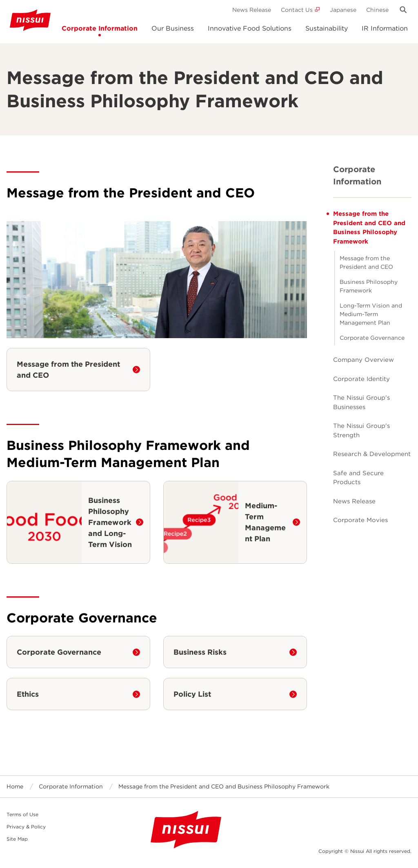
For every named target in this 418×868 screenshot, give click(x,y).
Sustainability (327, 28)
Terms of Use (22, 814)
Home (15, 786)
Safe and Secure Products (358, 478)
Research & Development (372, 454)
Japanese (343, 10)
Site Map (17, 839)
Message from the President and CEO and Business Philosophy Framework (369, 228)
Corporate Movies (360, 520)
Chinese (377, 10)
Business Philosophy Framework (369, 286)
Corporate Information (100, 28)
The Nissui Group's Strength (361, 431)
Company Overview (364, 360)
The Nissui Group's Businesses (361, 402)
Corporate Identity (361, 379)
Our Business (173, 28)
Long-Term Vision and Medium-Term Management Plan (371, 314)
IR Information (385, 28)
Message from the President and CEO (366, 262)
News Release (252, 10)
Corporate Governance (372, 338)
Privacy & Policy (26, 827)
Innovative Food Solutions (250, 28)
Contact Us (297, 10)
